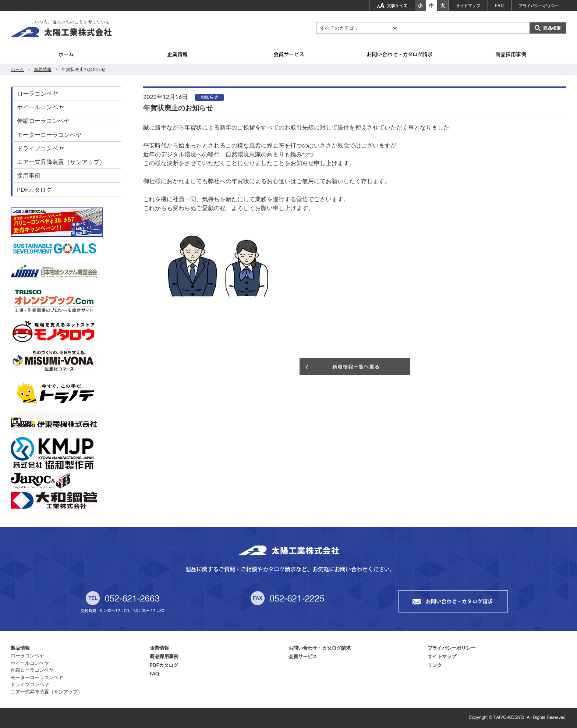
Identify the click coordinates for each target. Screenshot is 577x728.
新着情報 (43, 69)
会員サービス (303, 656)
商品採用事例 (164, 656)
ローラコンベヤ (38, 93)
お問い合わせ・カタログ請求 (320, 648)
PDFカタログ (34, 189)
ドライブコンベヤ (40, 148)
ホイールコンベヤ (40, 107)
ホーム (17, 69)
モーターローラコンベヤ (49, 134)
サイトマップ (442, 656)
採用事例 (29, 175)
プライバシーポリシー (452, 648)
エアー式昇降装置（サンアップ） (61, 162)
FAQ (155, 674)
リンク (435, 665)
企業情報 (159, 648)
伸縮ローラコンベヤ (43, 120)
